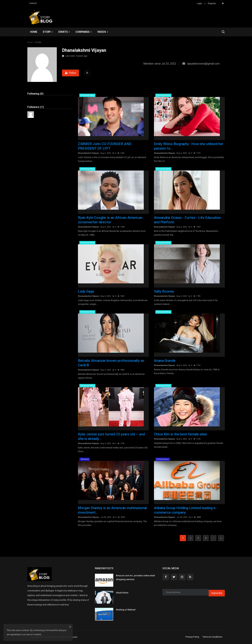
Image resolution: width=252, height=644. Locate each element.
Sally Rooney (164, 292)
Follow (70, 73)
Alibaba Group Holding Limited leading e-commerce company (185, 510)
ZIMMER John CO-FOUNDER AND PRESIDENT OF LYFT (105, 146)
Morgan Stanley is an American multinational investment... (112, 510)
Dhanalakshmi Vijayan (89, 153)
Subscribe (217, 593)
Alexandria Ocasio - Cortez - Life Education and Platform (187, 220)
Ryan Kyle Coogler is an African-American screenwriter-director (110, 220)
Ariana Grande (165, 361)
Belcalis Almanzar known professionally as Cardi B (111, 363)
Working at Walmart (126, 610)
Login (200, 3)
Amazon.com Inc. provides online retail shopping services (135, 577)
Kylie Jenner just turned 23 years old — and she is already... (111, 437)
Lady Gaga (86, 292)
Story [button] (48, 32)
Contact (33, 3)
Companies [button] (84, 32)
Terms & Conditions (212, 637)
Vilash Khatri (122, 593)
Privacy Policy (192, 637)
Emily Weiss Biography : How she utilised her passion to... (189, 146)
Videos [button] (103, 32)
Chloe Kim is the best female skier (181, 434)
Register (212, 3)
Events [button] (64, 32)
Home (34, 32)
